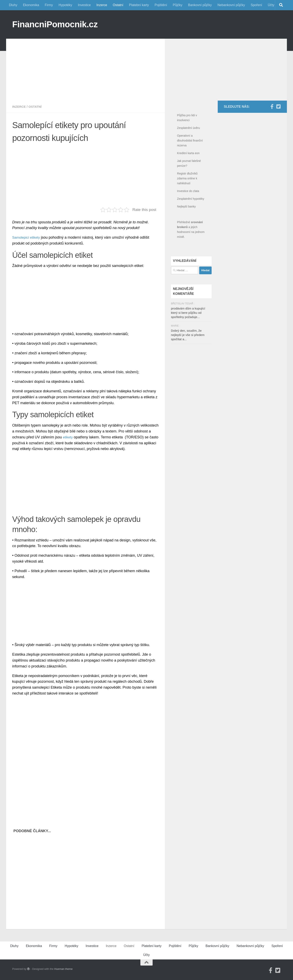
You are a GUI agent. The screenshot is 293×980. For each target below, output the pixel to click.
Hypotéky (65, 5)
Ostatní (118, 5)
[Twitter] (278, 106)
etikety (68, 437)
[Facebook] (272, 106)
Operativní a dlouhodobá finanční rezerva (190, 140)
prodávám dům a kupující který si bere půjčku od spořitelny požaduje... (188, 313)
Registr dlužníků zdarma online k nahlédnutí (187, 178)
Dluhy (13, 5)
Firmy (49, 5)
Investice (84, 5)
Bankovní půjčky (200, 5)
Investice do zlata (188, 191)
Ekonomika (31, 5)
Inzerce (102, 5)
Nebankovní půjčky (231, 5)
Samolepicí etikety (27, 237)
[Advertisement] (85, 67)
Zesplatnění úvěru (188, 128)
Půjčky (178, 5)
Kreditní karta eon (188, 153)
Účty (271, 5)
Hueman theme (63, 969)
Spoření (256, 5)
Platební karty (139, 5)
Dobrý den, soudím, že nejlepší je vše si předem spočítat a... (188, 335)
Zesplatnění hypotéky (191, 199)
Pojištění (161, 5)
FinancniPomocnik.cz (55, 24)
